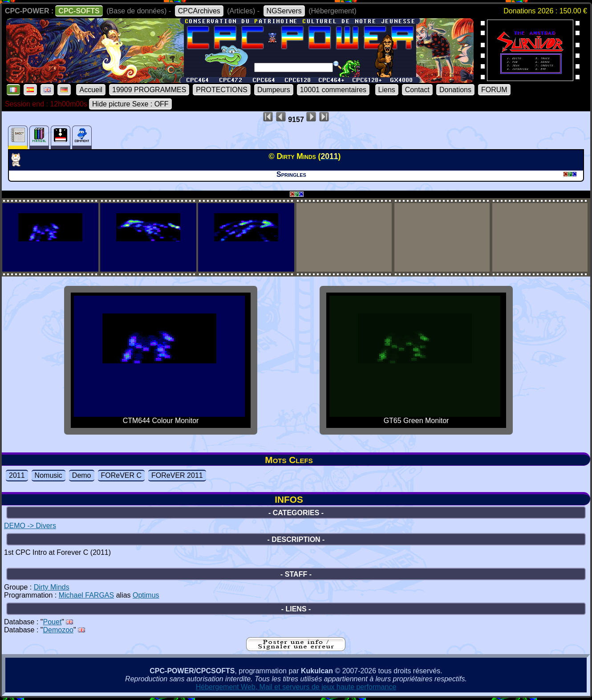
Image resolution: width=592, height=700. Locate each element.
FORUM (494, 90)
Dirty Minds (52, 587)
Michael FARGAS (86, 595)
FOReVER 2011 (177, 475)
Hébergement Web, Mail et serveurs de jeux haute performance (296, 687)
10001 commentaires (333, 90)
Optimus (146, 595)
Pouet (53, 622)
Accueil (91, 90)
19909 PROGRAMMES (149, 90)
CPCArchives (199, 11)
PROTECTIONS (222, 90)
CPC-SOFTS (79, 11)
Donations (455, 90)
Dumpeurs (274, 90)
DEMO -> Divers (30, 526)
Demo (82, 475)
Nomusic (49, 475)
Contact (417, 90)
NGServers (284, 11)
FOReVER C (122, 475)
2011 (17, 475)
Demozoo (58, 630)
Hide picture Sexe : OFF (130, 104)
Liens (387, 90)
